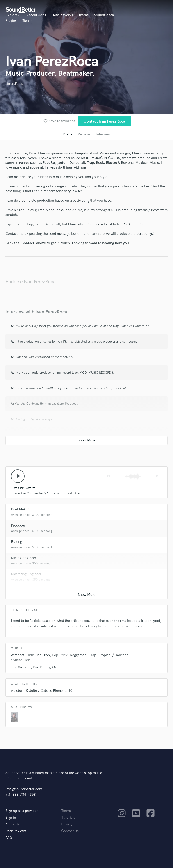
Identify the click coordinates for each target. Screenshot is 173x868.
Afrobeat (18, 655)
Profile (67, 134)
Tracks (83, 15)
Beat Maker (20, 510)
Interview (103, 134)
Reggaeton (78, 655)
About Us (13, 825)
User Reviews (16, 831)
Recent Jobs (36, 15)
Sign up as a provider (22, 811)
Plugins (11, 21)
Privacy (67, 825)
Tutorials (68, 818)
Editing (17, 542)
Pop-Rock (60, 655)
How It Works (62, 15)
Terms (66, 811)
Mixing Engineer (24, 558)
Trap (93, 655)
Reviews (84, 134)
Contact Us (70, 831)
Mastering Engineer (26, 574)
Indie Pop (34, 655)
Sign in (27, 21)
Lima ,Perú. (14, 84)
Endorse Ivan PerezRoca (30, 282)
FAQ (9, 838)
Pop (47, 655)
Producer (18, 526)
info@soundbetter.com (24, 789)
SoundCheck (104, 15)
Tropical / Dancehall (114, 655)
